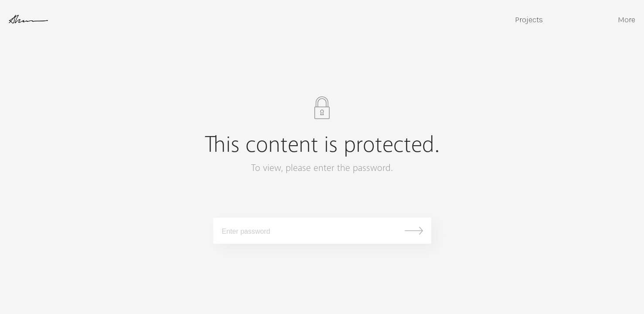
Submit (414, 231)
